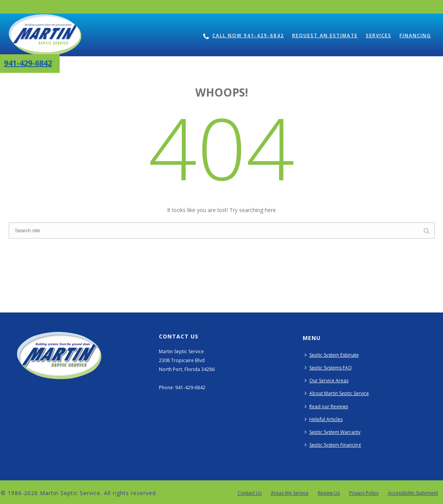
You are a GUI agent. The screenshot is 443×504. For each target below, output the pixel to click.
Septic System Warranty (333, 432)
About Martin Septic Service (337, 393)
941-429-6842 (28, 63)
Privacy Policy (364, 493)
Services (379, 35)
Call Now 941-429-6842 (244, 36)
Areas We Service (290, 493)
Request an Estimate (325, 35)
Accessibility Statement (413, 493)
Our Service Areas (327, 381)
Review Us (329, 493)
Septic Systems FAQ (328, 368)
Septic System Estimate (332, 355)
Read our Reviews (326, 406)
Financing (415, 35)
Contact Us (250, 493)
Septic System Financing (333, 445)
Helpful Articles (324, 419)
